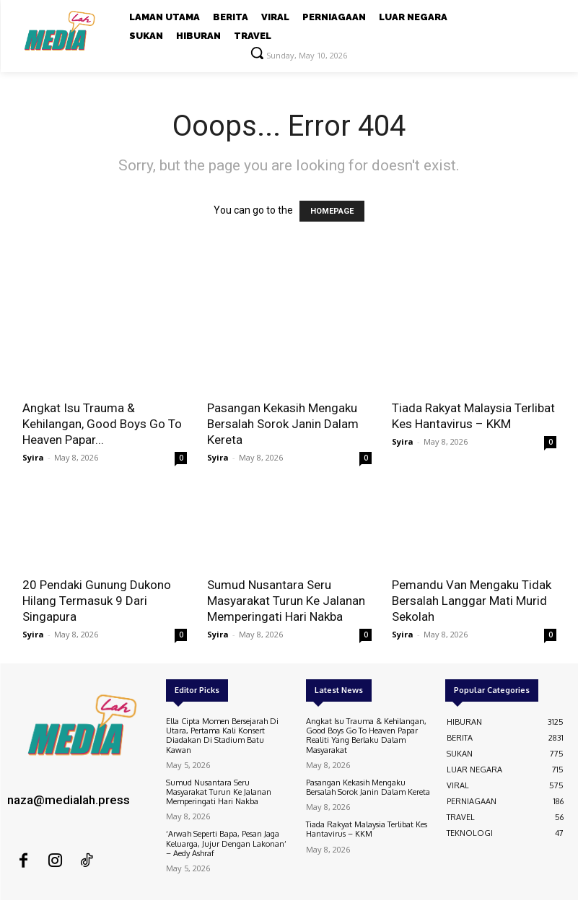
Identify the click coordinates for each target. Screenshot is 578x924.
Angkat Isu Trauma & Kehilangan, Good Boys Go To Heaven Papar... (102, 424)
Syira (33, 457)
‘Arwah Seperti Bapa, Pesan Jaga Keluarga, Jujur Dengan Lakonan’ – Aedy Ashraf (226, 843)
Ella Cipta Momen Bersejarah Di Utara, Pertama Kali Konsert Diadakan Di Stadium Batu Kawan (222, 736)
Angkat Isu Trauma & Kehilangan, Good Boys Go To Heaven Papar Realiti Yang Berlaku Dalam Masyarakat (366, 736)
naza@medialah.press (69, 800)
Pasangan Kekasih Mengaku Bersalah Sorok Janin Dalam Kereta (283, 424)
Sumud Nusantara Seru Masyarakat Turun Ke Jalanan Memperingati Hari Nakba (286, 601)
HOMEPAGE (332, 211)
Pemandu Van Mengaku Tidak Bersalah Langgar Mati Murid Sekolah (472, 601)
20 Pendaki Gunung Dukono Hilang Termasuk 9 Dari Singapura (97, 601)
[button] (257, 53)
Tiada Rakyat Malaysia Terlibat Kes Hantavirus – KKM (367, 829)
